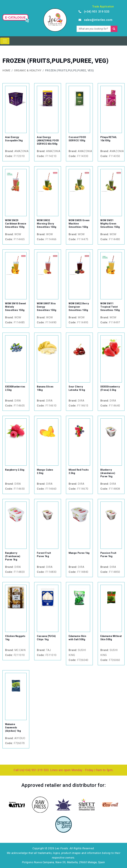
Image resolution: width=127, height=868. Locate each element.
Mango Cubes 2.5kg (45, 471)
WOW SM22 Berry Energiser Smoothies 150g (79, 307)
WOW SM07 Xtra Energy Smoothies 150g (47, 307)
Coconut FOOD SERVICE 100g (77, 139)
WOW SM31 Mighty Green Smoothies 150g (110, 224)
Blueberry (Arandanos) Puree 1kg (108, 473)
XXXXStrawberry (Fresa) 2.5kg (110, 388)
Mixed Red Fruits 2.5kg (79, 471)
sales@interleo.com (98, 20)
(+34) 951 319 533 (97, 12)
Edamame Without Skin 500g (111, 638)
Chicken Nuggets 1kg (15, 638)
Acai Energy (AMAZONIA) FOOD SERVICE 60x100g (48, 140)
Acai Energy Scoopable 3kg (14, 139)
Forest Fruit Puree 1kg (44, 555)
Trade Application (103, 7)
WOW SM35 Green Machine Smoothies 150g (79, 224)
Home (6, 70)
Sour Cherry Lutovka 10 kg (77, 388)
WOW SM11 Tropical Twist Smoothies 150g (110, 307)
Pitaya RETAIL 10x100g (109, 139)
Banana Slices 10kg (45, 388)
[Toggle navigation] (5, 41)
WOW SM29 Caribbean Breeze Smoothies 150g (16, 224)
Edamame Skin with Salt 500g (77, 638)
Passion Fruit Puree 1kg (108, 555)
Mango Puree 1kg (79, 553)
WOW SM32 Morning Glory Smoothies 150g (47, 224)
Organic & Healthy (28, 70)
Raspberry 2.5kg (15, 470)
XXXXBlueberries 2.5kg (15, 388)
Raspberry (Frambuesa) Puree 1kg (13, 556)
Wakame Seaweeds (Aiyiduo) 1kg (13, 728)
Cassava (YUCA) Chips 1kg (46, 638)
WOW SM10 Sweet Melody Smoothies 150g (16, 307)
